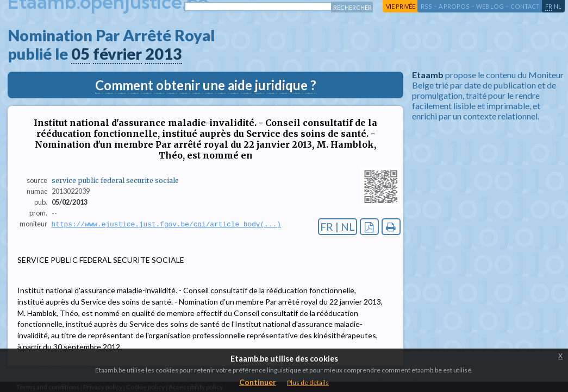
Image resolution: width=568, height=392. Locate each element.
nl (558, 6)
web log (490, 6)
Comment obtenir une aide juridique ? (206, 85)
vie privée (401, 6)
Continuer (258, 382)
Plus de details (308, 382)
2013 (164, 54)
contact (525, 6)
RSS (426, 6)
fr (549, 6)
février (117, 54)
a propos (454, 6)
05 (80, 54)
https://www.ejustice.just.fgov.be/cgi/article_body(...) (166, 224)
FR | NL (338, 227)
